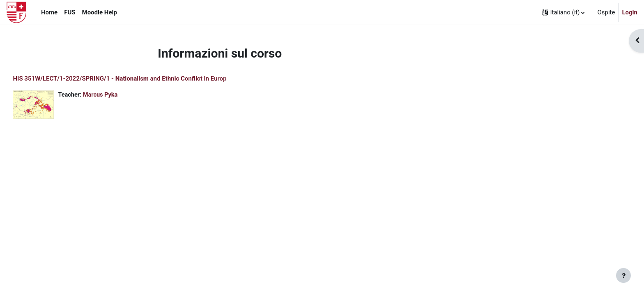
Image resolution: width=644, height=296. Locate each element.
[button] (563, 12)
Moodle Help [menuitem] (100, 12)
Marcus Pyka (120, 95)
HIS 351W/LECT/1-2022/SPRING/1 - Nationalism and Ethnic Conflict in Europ (138, 79)
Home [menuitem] (49, 12)
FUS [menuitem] (70, 12)
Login (630, 12)
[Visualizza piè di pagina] (623, 275)
